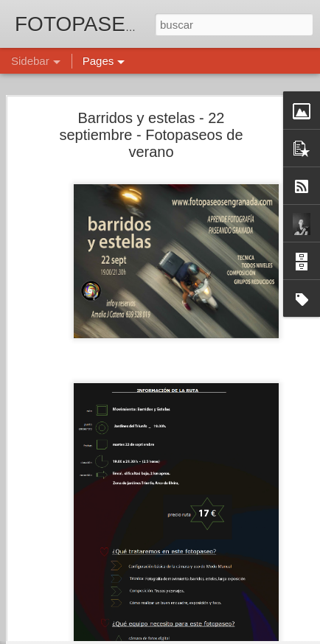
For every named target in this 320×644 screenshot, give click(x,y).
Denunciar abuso (267, 636)
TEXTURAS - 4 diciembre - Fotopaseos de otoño (132, 620)
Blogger (217, 636)
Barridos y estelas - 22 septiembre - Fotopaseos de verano (151, 111)
